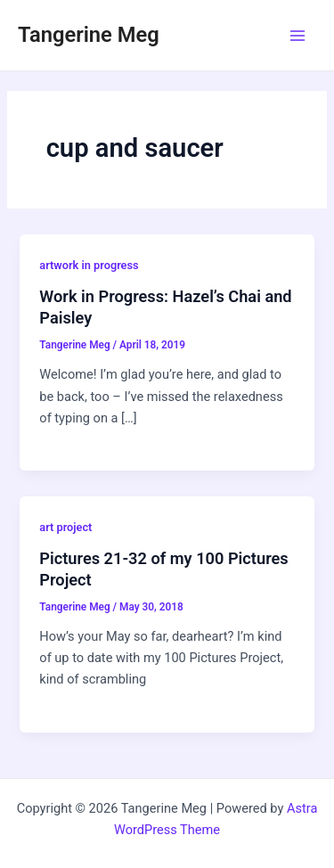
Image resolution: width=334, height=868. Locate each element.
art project (65, 527)
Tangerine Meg (89, 35)
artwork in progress (89, 265)
